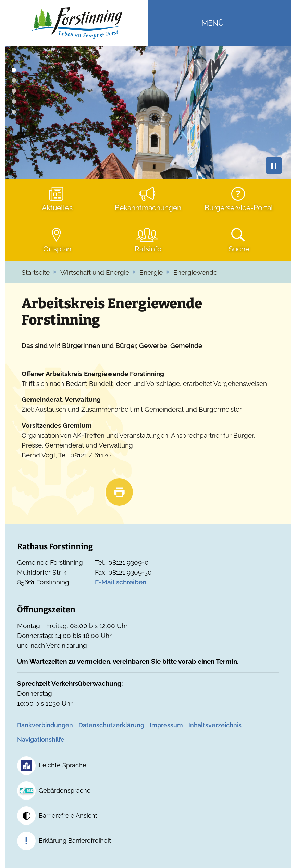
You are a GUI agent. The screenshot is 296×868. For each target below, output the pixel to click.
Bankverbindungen (45, 725)
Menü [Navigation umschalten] (220, 23)
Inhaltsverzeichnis (215, 725)
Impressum (166, 725)
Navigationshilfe (41, 739)
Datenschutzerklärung (111, 725)
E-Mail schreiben (121, 582)
